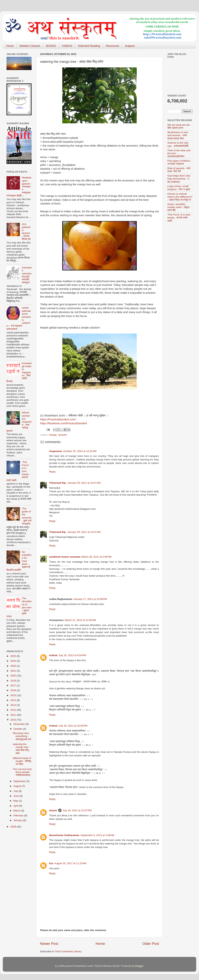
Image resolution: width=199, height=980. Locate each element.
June (16, 796)
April (16, 806)
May (16, 801)
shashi (53, 810)
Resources (113, 46)
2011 (14, 715)
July (16, 791)
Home (10, 46)
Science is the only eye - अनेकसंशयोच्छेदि (178, 144)
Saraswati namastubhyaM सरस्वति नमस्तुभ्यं (27, 275)
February (19, 815)
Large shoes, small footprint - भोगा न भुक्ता (179, 188)
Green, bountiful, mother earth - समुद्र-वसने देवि (179, 207)
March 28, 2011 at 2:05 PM (96, 557)
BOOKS (51, 46)
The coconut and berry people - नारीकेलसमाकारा (22, 772)
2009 (14, 827)
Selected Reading (89, 46)
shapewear (56, 451)
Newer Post (49, 944)
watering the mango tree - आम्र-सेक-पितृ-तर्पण (21, 749)
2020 (14, 676)
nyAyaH (62, 435)
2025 (14, 656)
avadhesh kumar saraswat (65, 557)
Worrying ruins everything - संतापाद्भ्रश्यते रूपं (22, 736)
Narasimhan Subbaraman (64, 835)
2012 (14, 710)
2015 (14, 695)
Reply (52, 472)
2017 (14, 685)
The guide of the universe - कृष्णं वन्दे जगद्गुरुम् (27, 516)
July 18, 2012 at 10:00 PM (73, 726)
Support (130, 46)
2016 (14, 690)
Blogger (139, 966)
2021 (14, 671)
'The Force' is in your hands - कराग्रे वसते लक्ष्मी (179, 218)
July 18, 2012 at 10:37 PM (77, 810)
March (17, 811)
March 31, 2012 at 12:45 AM (80, 620)
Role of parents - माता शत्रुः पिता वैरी (179, 170)
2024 (14, 661)
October (18, 729)
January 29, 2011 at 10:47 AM (84, 483)
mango (53, 435)
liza (51, 863)
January (18, 820)
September (20, 781)
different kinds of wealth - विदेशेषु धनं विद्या (22, 761)
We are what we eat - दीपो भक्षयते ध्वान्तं (179, 126)
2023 (14, 666)
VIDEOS (67, 46)
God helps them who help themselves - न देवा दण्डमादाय (179, 179)
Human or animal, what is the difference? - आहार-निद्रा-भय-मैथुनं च (180, 197)
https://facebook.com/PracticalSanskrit (64, 423)
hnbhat (53, 655)
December (20, 724)
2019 (14, 681)
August (18, 786)
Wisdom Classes (30, 46)
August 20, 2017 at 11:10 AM (70, 863)
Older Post (151, 944)
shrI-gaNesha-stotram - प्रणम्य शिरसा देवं (26, 232)
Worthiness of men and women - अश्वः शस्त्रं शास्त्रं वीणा (178, 135)
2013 (14, 705)
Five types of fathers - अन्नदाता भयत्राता (179, 162)
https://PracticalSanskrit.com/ (58, 419)
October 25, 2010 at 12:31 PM (80, 451)
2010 (14, 720)
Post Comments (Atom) (68, 951)
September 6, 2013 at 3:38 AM (97, 835)
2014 (14, 700)
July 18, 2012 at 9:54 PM (72, 655)
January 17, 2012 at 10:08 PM (90, 599)
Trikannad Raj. (58, 483)
